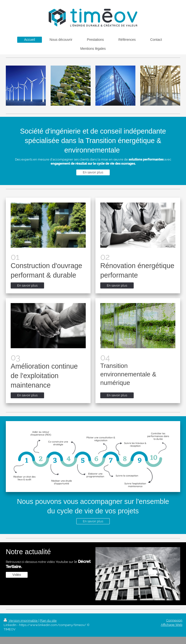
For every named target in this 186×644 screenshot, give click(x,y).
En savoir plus (93, 172)
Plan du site (48, 621)
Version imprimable (21, 621)
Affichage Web (172, 625)
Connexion (174, 620)
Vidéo (17, 575)
